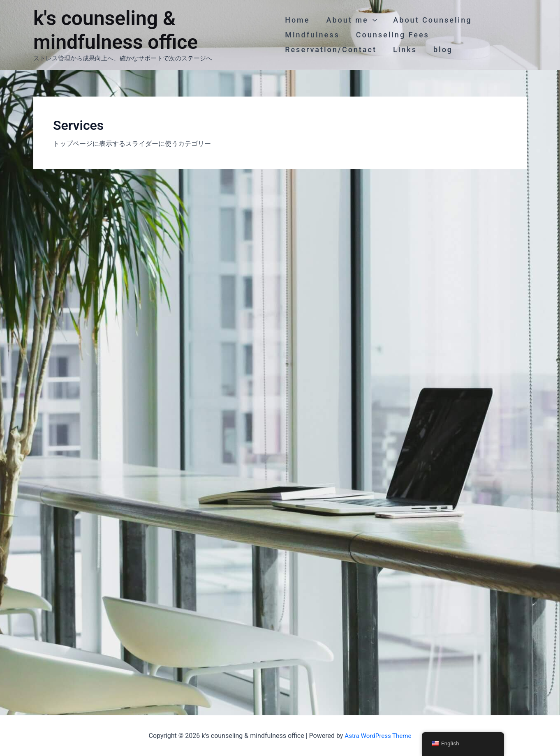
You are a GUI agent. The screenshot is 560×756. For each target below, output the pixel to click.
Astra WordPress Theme (378, 735)
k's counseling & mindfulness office (116, 30)
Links (403, 50)
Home (297, 20)
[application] (371, 20)
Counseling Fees (391, 35)
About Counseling (429, 20)
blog (440, 50)
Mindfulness (312, 35)
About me (350, 20)
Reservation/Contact (331, 50)
